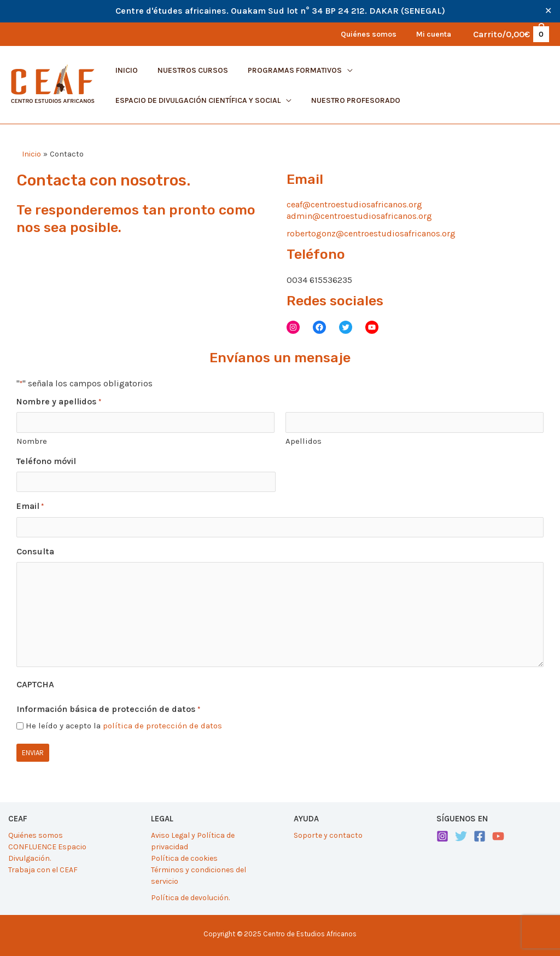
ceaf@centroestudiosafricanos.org (354, 204)
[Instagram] (442, 836)
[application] (336, 70)
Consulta (35, 551)
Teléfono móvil (46, 460)
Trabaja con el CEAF (43, 869)
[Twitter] (461, 836)
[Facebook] (480, 836)
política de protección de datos (162, 726)
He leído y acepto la (124, 726)
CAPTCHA (35, 684)
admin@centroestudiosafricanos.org (359, 216)
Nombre (32, 441)
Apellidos (304, 441)
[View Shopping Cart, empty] (511, 34)
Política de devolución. (190, 897)
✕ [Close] (548, 11)
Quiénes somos (36, 835)
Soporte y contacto (328, 835)
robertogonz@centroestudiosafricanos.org (371, 233)
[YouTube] (498, 836)
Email (30, 507)
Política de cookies (184, 858)
